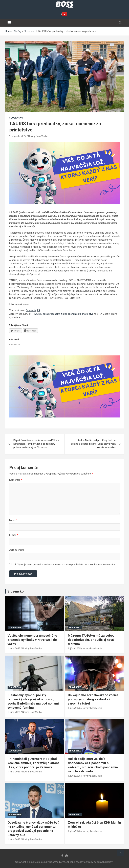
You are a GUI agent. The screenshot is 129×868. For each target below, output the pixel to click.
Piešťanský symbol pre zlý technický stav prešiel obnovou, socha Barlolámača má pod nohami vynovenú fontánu (33, 701)
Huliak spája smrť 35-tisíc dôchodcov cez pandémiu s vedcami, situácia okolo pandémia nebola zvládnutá (93, 765)
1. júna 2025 (14, 649)
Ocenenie (31, 310)
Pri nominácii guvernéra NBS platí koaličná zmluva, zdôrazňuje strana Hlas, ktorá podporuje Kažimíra (34, 763)
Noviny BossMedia (38, 136)
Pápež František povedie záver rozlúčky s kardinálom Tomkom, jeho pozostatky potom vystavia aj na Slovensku (36, 444)
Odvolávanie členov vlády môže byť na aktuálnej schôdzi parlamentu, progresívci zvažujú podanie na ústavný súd (33, 829)
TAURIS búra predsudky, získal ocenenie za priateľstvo (64, 314)
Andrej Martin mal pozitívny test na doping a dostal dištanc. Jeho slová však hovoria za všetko (93, 444)
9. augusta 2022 (18, 136)
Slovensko (16, 118)
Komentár (16, 480)
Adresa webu (16, 550)
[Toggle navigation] (9, 23)
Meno (13, 520)
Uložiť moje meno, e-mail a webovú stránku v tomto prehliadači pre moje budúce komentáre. (65, 565)
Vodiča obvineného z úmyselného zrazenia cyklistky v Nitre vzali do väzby (32, 640)
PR (39, 310)
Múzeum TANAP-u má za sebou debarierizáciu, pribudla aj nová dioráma (91, 640)
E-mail (14, 535)
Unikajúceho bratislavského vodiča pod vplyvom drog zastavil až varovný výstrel (93, 699)
